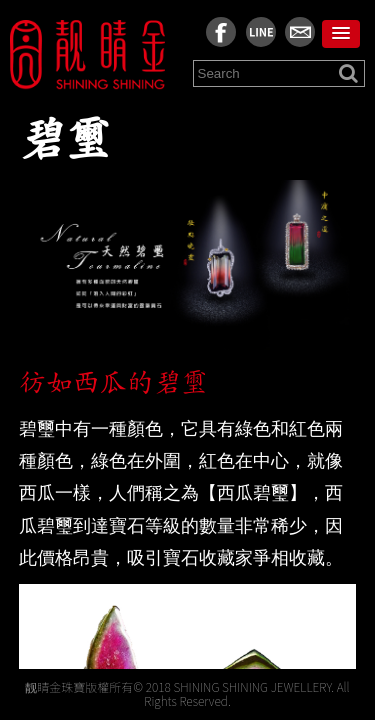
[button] (341, 34)
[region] (188, 384)
